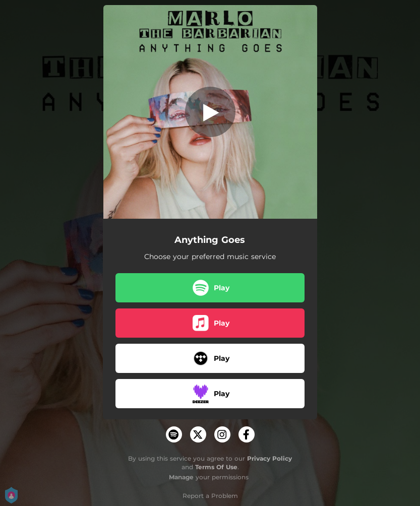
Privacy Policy (269, 458)
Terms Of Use (216, 467)
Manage (181, 477)
